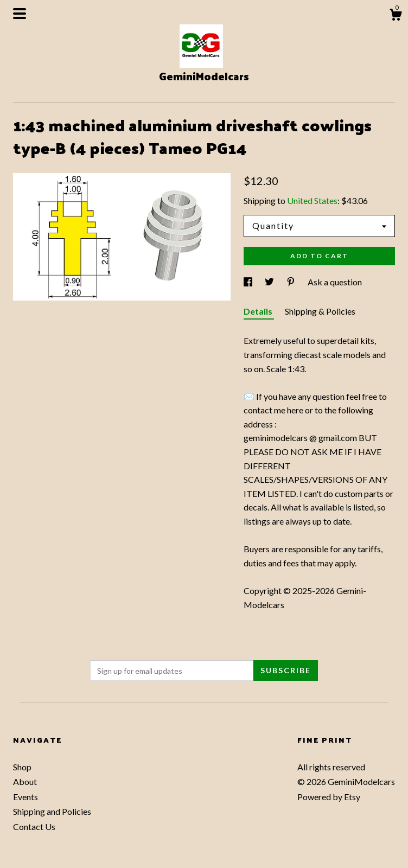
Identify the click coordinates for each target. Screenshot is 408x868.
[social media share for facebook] (249, 282)
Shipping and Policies (52, 811)
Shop (22, 767)
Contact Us (34, 826)
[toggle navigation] (20, 14)
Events (25, 797)
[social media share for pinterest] (292, 282)
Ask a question (335, 282)
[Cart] (396, 16)
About (25, 781)
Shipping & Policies (320, 311)
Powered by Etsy (329, 797)
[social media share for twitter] (270, 282)
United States (312, 200)
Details (259, 311)
